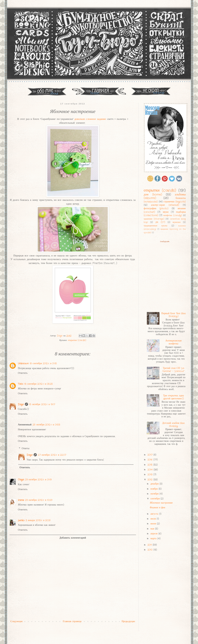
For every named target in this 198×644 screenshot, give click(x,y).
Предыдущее (128, 621)
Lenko (21, 520)
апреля (154, 534)
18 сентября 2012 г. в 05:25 (38, 384)
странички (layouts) (175, 202)
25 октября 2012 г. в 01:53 (46, 425)
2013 (150, 475)
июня (154, 524)
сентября (155, 499)
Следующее (16, 621)
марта (154, 539)
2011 (150, 545)
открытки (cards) (77, 340)
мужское (177, 222)
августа (155, 514)
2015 (150, 465)
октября (155, 494)
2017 (150, 455)
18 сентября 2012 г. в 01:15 (43, 363)
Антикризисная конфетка (173, 342)
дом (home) (153, 195)
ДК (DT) (160, 222)
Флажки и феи (158, 508)
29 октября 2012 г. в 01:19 (38, 480)
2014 (151, 470)
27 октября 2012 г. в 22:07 (52, 455)
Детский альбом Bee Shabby (174, 425)
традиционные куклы (155, 226)
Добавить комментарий (73, 538)
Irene (21, 500)
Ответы (25, 448)
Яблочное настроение (161, 503)
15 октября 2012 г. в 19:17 (42, 404)
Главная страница (72, 621)
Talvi (21, 384)
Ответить (23, 373)
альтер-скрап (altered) (165, 205)
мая (153, 529)
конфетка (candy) (173, 215)
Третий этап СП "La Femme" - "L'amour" (173, 370)
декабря (155, 484)
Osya (21, 480)
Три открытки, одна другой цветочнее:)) (174, 397)
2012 (150, 480)
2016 (150, 460)
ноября (154, 489)
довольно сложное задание (90, 119)
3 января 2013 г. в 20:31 (38, 520)
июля (153, 519)
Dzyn (21, 404)
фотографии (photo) (156, 208)
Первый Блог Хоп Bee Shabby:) (173, 315)
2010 (150, 550)
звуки (165, 212)
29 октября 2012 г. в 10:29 (39, 500)
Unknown (23, 363)
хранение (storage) (154, 219)
